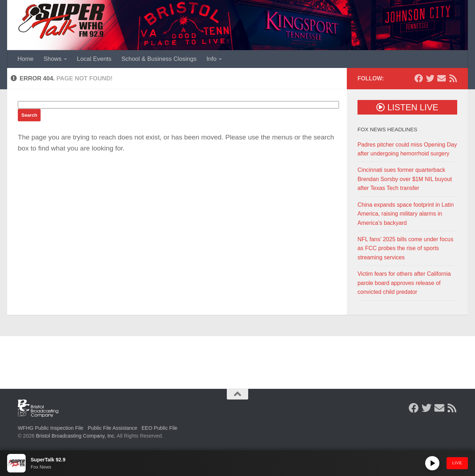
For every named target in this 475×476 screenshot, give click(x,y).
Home (25, 59)
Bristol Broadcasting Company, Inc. (76, 436)
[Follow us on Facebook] (419, 78)
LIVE (457, 463)
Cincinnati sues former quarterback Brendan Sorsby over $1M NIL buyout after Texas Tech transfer (405, 179)
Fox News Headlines (387, 129)
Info (212, 59)
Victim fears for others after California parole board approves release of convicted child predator (404, 283)
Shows (53, 59)
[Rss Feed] (453, 78)
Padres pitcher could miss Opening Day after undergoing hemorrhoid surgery (407, 149)
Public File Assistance (112, 428)
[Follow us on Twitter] (430, 78)
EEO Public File (160, 428)
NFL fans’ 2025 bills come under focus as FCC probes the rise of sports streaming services (405, 248)
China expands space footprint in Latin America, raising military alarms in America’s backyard (406, 214)
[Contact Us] (442, 78)
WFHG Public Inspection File (51, 428)
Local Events (94, 59)
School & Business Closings (159, 59)
